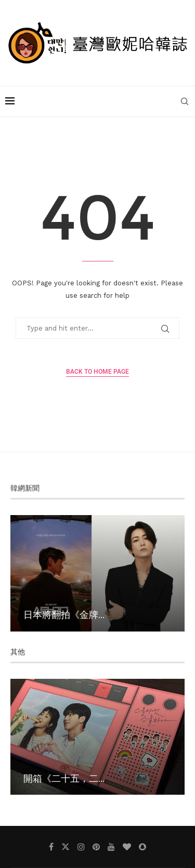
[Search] (185, 101)
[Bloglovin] (127, 847)
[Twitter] (66, 847)
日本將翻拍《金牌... (64, 614)
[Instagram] (81, 847)
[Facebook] (51, 847)
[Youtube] (111, 847)
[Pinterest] (96, 847)
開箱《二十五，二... (64, 778)
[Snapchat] (142, 847)
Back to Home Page (97, 372)
